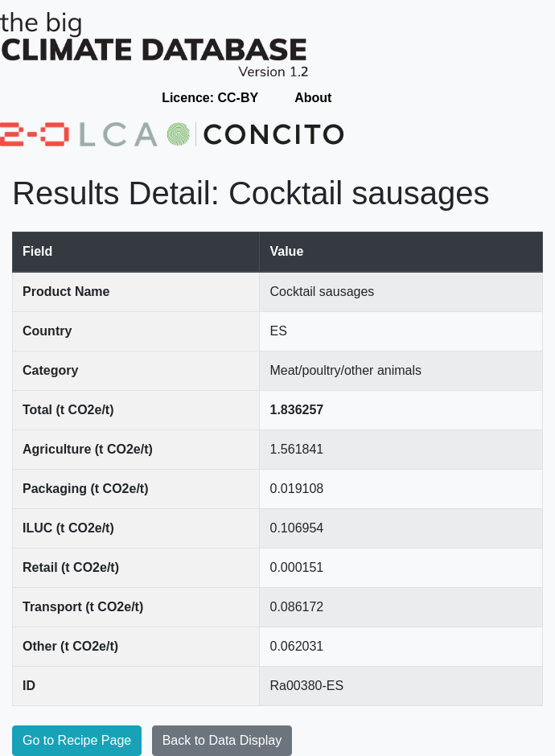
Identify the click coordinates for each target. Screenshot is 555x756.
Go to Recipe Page (77, 740)
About (313, 98)
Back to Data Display (222, 740)
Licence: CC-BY (210, 98)
